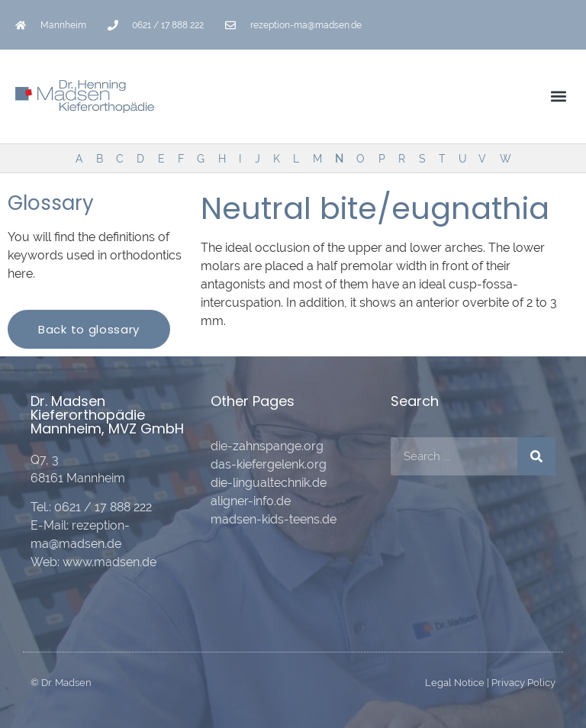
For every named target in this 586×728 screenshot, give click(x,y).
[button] (558, 97)
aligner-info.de (251, 501)
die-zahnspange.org (267, 446)
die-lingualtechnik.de (269, 483)
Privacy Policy (523, 683)
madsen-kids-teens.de (274, 519)
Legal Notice (455, 683)
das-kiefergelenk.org (269, 464)
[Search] (536, 456)
